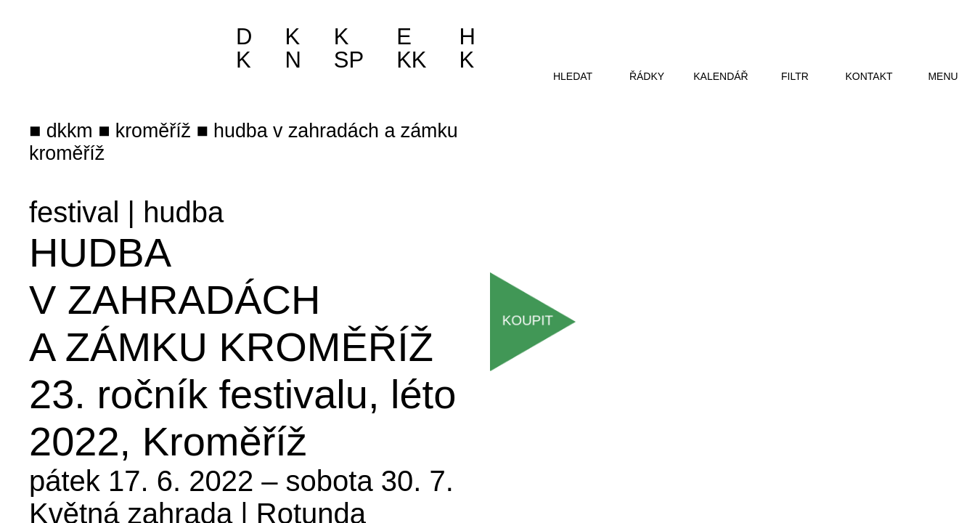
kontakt (869, 76)
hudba (183, 212)
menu (943, 76)
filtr (795, 76)
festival (74, 212)
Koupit (528, 320)
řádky (647, 76)
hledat (573, 76)
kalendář (720, 76)
